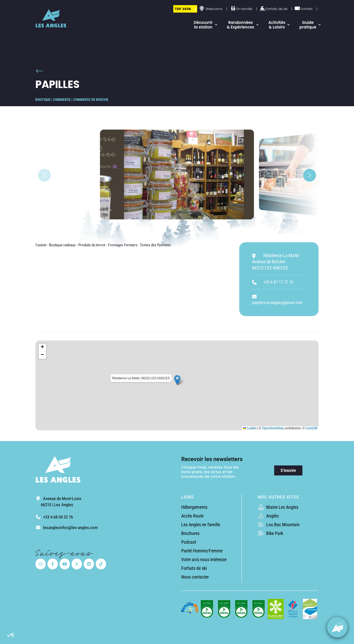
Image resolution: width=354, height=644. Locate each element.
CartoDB (311, 428)
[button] (11, 635)
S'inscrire (288, 470)
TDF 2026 (183, 9)
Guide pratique (308, 25)
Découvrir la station (203, 25)
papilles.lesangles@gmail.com (277, 303)
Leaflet (250, 428)
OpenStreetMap (273, 428)
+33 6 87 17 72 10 (278, 282)
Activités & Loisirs (277, 25)
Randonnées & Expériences (241, 25)
